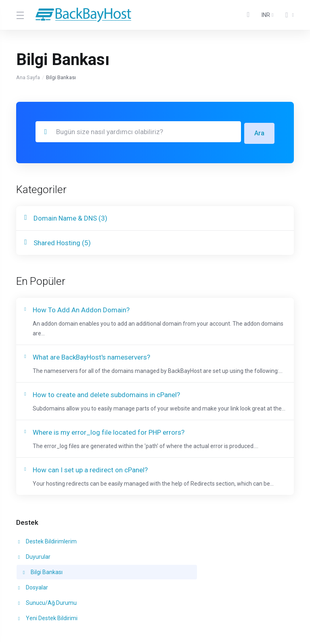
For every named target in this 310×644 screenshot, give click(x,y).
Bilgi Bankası (220, 549)
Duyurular (122, 549)
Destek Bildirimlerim (47, 549)
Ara (259, 132)
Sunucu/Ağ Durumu (135, 565)
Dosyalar (32, 565)
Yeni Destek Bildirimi (225, 565)
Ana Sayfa (28, 77)
